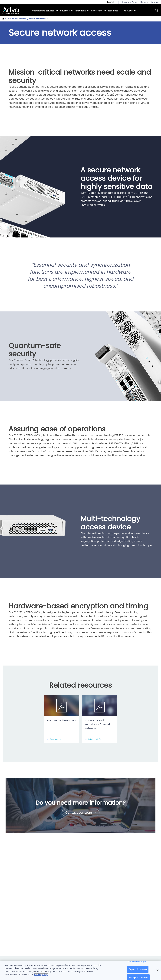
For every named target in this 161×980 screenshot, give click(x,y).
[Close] (158, 970)
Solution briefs (93, 739)
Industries (65, 11)
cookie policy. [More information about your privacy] (41, 975)
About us (128, 11)
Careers (144, 2)
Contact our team (81, 813)
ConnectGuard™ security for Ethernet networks (98, 725)
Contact (155, 2)
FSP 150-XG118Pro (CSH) (61, 721)
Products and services (43, 11)
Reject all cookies (138, 969)
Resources (113, 11)
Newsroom (97, 11)
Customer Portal (130, 2)
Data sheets (54, 739)
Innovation (80, 11)
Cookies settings (137, 961)
